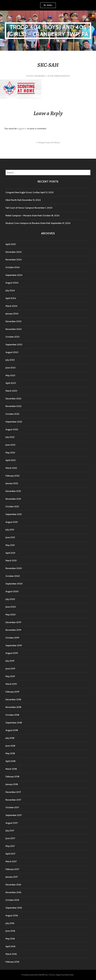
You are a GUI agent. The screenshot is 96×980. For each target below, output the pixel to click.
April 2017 (10, 854)
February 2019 (12, 692)
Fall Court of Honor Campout (20, 208)
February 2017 (12, 869)
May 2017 (10, 846)
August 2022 (12, 429)
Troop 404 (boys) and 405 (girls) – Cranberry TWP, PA (48, 31)
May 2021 (10, 545)
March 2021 (11, 561)
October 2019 (12, 638)
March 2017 (11, 861)
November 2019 (13, 630)
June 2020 (11, 607)
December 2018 (13, 699)
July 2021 (10, 530)
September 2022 (14, 422)
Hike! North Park (13, 200)
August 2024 (12, 283)
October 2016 (12, 900)
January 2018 (12, 784)
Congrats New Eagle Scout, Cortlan (23, 192)
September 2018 (14, 723)
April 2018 (10, 761)
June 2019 (10, 669)
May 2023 (10, 375)
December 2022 (13, 399)
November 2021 (13, 499)
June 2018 (10, 746)
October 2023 (12, 337)
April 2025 (11, 244)
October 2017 (12, 807)
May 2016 (10, 939)
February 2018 (12, 777)
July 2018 (10, 738)
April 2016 (10, 946)
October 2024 (13, 267)
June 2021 (10, 537)
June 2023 (10, 368)
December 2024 (14, 252)
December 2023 (13, 321)
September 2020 (14, 584)
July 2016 (10, 923)
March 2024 (11, 306)
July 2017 (10, 831)
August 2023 (12, 352)
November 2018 (13, 707)
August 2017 (12, 823)
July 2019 (10, 661)
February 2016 (12, 962)
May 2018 (10, 753)
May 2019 (10, 676)
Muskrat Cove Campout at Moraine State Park (28, 223)
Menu (50, 5)
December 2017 (13, 792)
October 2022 (12, 414)
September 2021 (14, 514)
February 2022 (12, 476)
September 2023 (14, 345)
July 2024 (10, 290)
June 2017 (10, 838)
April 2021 (10, 553)
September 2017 (14, 815)
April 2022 (11, 460)
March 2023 (11, 391)
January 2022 (12, 483)
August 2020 (12, 591)
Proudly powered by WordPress (35, 975)
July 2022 (10, 437)
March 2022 (11, 468)
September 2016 (14, 908)
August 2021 (12, 522)
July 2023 (10, 360)
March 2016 (11, 954)
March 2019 (11, 684)
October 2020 (13, 576)
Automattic (69, 975)
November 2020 (14, 568)
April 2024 (11, 298)
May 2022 (10, 453)
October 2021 (12, 506)
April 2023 (11, 383)
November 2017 (13, 800)
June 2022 (10, 445)
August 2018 (12, 730)
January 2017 (12, 877)
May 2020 (11, 615)
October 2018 (12, 715)
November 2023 (14, 329)
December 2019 (13, 622)
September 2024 (14, 275)
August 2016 (12, 916)
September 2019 (14, 645)
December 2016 (13, 885)
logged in (22, 129)
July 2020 (10, 599)
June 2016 (10, 931)
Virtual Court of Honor (49, 143)
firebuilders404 (62, 76)
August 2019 (12, 653)
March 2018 (11, 769)
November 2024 (14, 260)
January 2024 (12, 314)
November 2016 (13, 892)
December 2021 (13, 491)
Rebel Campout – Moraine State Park (24, 216)
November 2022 (13, 406)
